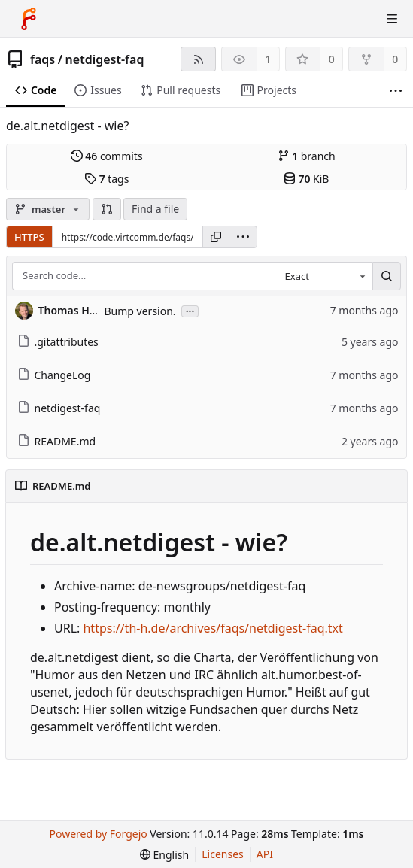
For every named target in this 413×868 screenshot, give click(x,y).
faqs (43, 59)
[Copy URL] (216, 237)
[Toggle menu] (392, 19)
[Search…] (387, 276)
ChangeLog (54, 375)
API (265, 854)
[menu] (243, 237)
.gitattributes (58, 342)
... (190, 310)
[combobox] (323, 276)
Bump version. (140, 311)
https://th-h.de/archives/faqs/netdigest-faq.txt (213, 628)
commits (107, 156)
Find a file (155, 209)
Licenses (223, 854)
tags (106, 179)
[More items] (396, 91)
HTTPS (29, 237)
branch (307, 156)
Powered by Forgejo (99, 834)
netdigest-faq (105, 59)
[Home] (29, 19)
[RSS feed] (198, 59)
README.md (57, 441)
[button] (107, 209)
